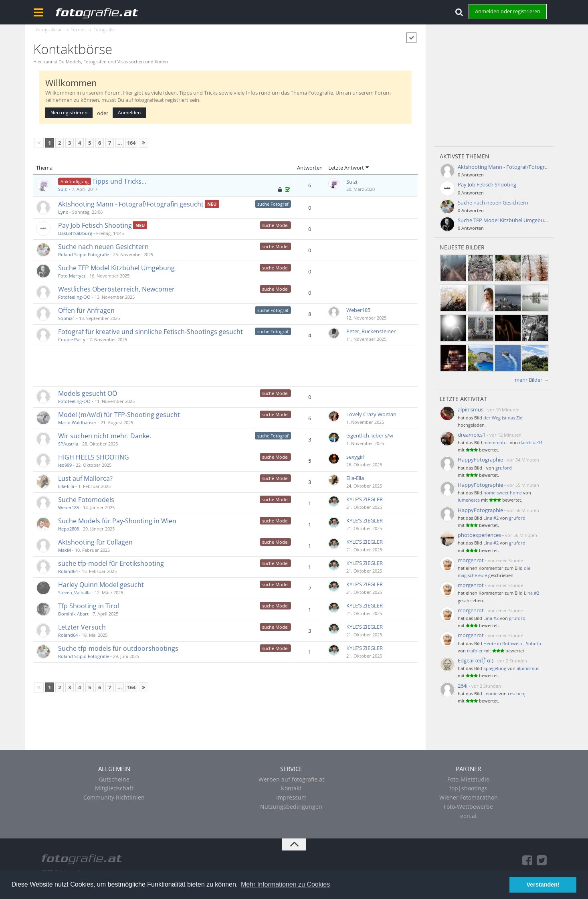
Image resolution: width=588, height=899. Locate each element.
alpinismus (471, 409)
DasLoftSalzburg (75, 233)
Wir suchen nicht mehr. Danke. (105, 436)
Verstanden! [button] (543, 885)
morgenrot (471, 560)
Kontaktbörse (73, 49)
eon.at (469, 816)
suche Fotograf (273, 204)
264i (463, 686)
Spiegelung (495, 668)
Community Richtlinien (114, 797)
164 (131, 143)
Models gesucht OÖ (88, 393)
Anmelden (129, 112)
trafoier (475, 651)
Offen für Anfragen (86, 310)
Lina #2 (491, 518)
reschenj (517, 693)
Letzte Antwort (346, 168)
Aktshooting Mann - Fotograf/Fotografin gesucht (131, 204)
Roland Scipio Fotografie (84, 254)
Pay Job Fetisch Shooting (95, 225)
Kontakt (291, 788)
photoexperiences (479, 535)
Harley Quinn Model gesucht (101, 585)
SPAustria (68, 444)
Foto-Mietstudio (468, 779)
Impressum (291, 797)
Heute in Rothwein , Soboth (512, 643)
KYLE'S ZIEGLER (365, 499)
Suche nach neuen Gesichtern (103, 247)
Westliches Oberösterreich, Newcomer (116, 289)
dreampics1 (472, 435)
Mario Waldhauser (77, 422)
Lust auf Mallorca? (85, 478)
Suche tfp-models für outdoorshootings (118, 648)
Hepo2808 (69, 529)
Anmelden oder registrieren (508, 11)
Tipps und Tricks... (119, 181)
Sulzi (63, 189)
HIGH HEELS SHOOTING (94, 457)
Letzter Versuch (82, 627)
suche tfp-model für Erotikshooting (111, 563)
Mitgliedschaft (114, 788)
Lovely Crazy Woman (371, 414)
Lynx (63, 212)
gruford (504, 468)
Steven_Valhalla (74, 592)
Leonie (490, 693)
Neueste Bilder (462, 247)
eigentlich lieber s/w (370, 435)
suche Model (275, 225)
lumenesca (469, 500)
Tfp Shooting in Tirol (89, 606)
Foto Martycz (72, 276)
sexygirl (355, 457)
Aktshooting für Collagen (95, 542)
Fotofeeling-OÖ (74, 297)
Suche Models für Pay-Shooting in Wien (117, 521)
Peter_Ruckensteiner (371, 331)
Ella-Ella (66, 486)
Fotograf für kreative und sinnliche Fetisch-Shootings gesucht (151, 332)
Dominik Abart (73, 614)
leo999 (65, 465)
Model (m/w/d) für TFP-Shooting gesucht (119, 415)
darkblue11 (531, 442)
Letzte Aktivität (463, 399)
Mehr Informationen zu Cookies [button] (285, 884)
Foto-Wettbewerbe (468, 807)
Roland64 (68, 571)
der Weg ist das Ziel (503, 418)
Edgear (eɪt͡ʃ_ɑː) (476, 660)
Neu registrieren (69, 112)
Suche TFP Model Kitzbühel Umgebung (116, 268)
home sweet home (503, 493)
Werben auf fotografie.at (291, 779)
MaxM (65, 550)
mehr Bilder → (532, 380)
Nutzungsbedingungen (291, 807)
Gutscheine (114, 779)
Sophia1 (67, 318)
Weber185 (358, 310)
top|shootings (468, 788)
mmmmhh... (496, 442)
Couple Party (72, 339)
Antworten (310, 168)
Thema (44, 168)
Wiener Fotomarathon (469, 797)
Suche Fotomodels (86, 500)
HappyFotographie (480, 460)
